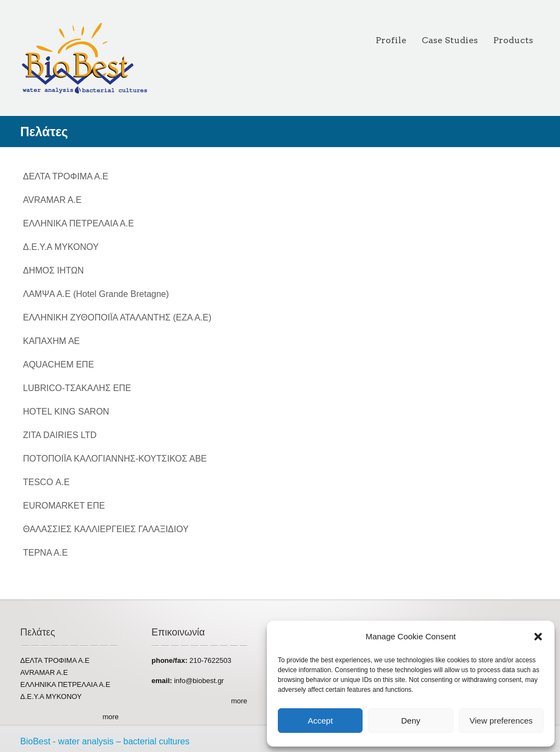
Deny (410, 721)
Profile (391, 40)
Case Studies (450, 40)
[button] (538, 637)
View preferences (501, 721)
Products (513, 40)
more (110, 717)
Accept (320, 721)
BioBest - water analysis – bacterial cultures (105, 741)
